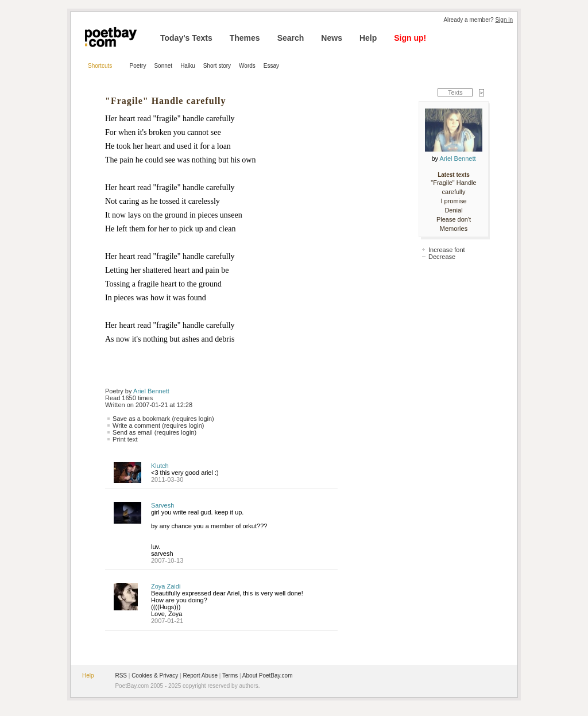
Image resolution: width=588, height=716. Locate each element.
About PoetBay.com (268, 676)
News (332, 38)
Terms (230, 676)
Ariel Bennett (151, 391)
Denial (453, 210)
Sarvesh (163, 505)
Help (368, 38)
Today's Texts (186, 38)
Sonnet (163, 66)
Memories (454, 229)
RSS (121, 676)
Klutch (160, 466)
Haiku (188, 66)
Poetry (138, 66)
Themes (245, 38)
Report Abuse (200, 676)
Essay (271, 66)
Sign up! (410, 38)
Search (291, 38)
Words (247, 66)
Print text (125, 439)
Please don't (454, 219)
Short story (217, 66)
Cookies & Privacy (155, 676)
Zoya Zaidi (166, 586)
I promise (453, 201)
